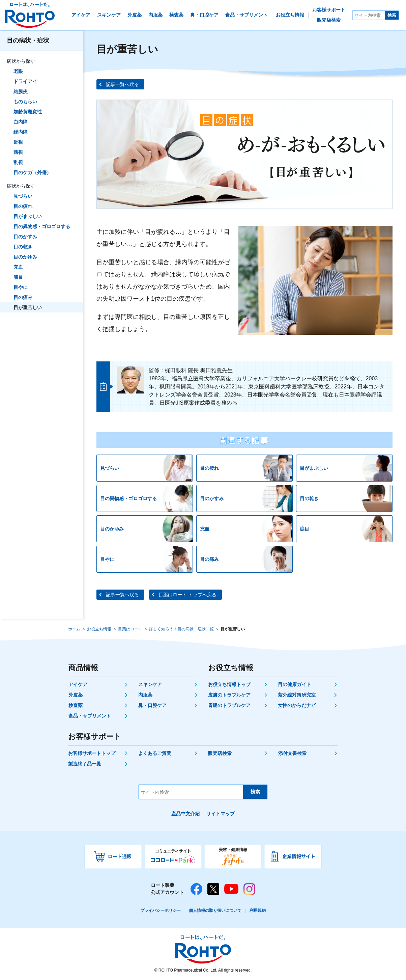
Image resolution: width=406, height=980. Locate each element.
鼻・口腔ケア (152, 705)
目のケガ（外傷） (32, 172)
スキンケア (150, 684)
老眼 (18, 71)
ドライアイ (25, 81)
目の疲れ (23, 206)
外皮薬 (76, 695)
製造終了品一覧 (85, 764)
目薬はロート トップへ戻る (187, 595)
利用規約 (258, 910)
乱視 (18, 162)
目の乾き (23, 247)
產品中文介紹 (185, 814)
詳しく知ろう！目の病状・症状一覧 (181, 629)
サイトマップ (221, 814)
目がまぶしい (28, 216)
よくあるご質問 (155, 753)
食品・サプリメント (90, 716)
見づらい (23, 196)
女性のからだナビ (297, 705)
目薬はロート (130, 629)
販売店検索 (220, 753)
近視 (18, 142)
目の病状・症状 (28, 40)
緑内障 (21, 132)
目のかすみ (25, 237)
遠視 (18, 152)
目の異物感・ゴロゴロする (42, 226)
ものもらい (25, 102)
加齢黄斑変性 (28, 112)
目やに (21, 287)
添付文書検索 (292, 753)
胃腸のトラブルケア (229, 705)
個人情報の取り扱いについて (215, 910)
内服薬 (145, 695)
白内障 (21, 122)
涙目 (18, 277)
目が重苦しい (28, 307)
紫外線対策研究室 (297, 695)
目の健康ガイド (294, 684)
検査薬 (76, 705)
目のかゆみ (25, 257)
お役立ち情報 (99, 629)
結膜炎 (21, 91)
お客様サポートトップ (92, 753)
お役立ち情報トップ (229, 684)
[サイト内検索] (369, 15)
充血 (18, 267)
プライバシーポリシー (161, 910)
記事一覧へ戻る (122, 84)
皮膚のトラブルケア (229, 695)
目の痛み (23, 297)
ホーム (74, 629)
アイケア (78, 684)
